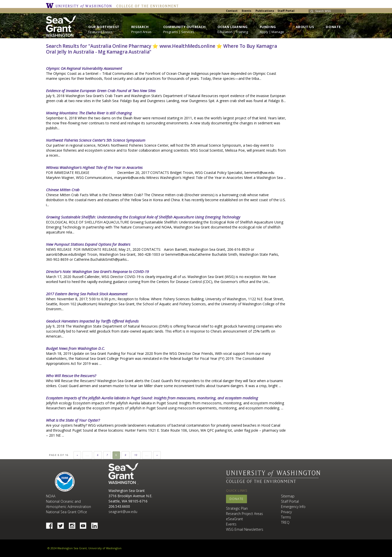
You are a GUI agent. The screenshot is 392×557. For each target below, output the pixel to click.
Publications (265, 11)
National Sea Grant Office (66, 512)
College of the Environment (146, 6)
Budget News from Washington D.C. (75, 348)
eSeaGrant (234, 519)
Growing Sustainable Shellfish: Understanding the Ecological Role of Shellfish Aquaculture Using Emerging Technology (143, 217)
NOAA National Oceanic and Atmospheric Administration (68, 501)
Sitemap (288, 496)
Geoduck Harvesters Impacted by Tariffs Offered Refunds (92, 321)
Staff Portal (286, 11)
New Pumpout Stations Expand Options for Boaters (88, 244)
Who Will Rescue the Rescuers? (71, 376)
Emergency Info (293, 507)
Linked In (96, 524)
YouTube (85, 524)
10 (136, 455)
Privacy (286, 512)
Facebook (51, 524)
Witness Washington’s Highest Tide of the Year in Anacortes (94, 167)
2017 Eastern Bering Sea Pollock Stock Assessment (87, 294)
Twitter (62, 524)
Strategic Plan (237, 508)
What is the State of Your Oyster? (73, 420)
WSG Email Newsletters (245, 529)
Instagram (74, 524)
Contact (232, 11)
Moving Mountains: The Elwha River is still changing (89, 113)
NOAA (65, 482)
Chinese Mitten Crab (63, 190)
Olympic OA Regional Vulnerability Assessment (84, 68)
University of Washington (80, 6)
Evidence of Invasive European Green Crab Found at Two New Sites (101, 91)
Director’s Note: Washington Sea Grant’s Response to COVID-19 (97, 271)
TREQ (285, 522)
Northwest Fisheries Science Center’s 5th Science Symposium (96, 140)
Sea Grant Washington (123, 474)
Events (246, 11)
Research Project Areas (244, 514)
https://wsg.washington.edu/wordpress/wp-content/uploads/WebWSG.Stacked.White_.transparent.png (61, 26)
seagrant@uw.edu (123, 512)
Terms (286, 517)
